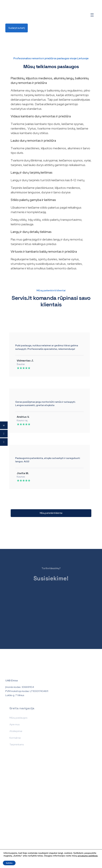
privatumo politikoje (88, 856)
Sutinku (9, 863)
